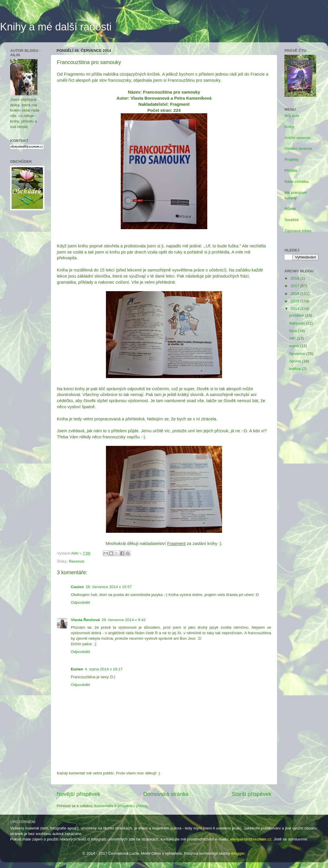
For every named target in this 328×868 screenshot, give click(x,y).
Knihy (289, 127)
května (295, 369)
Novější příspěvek (78, 794)
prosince (297, 315)
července (298, 354)
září (293, 338)
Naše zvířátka (297, 182)
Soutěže (292, 220)
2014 (295, 309)
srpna (295, 346)
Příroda (291, 170)
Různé (290, 209)
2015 (295, 301)
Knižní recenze (297, 138)
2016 (295, 294)
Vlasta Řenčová (85, 620)
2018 (295, 278)
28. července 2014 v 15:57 (109, 587)
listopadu (298, 323)
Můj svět (292, 116)
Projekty (292, 159)
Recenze (76, 561)
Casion (77, 587)
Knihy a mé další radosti (56, 27)
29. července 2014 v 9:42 (124, 620)
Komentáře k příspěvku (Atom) (121, 806)
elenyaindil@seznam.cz (251, 839)
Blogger (238, 853)
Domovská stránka (166, 794)
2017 (295, 286)
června (295, 361)
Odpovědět (80, 602)
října (293, 331)
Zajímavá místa (298, 231)
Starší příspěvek (252, 794)
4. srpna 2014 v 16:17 (104, 669)
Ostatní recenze (298, 148)
